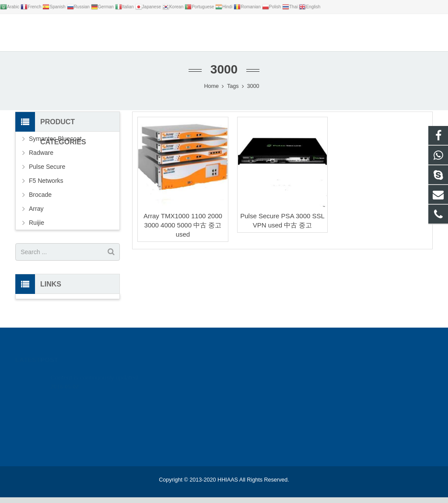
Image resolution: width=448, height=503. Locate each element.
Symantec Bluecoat (55, 145)
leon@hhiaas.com (334, 407)
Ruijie (37, 229)
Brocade (40, 201)
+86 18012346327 (332, 394)
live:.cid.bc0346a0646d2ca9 (345, 419)
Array (36, 215)
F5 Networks (46, 187)
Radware (41, 159)
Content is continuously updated (94, 371)
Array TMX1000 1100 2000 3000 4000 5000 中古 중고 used (183, 231)
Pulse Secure (47, 173)
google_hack (326, 381)
